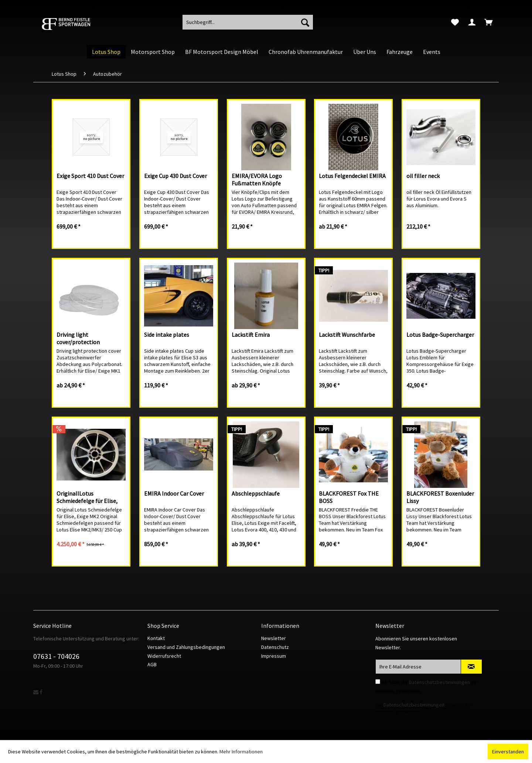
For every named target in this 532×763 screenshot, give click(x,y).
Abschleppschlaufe (256, 493)
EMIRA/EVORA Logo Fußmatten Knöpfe (257, 179)
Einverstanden (508, 752)
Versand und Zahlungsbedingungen (186, 647)
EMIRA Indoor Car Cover (174, 493)
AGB (152, 664)
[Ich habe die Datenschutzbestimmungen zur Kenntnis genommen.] (378, 682)
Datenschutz (275, 647)
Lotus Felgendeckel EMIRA (352, 176)
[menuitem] (455, 22)
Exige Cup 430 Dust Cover (175, 176)
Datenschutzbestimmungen (439, 682)
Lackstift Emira (251, 335)
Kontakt (156, 638)
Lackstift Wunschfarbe (347, 335)
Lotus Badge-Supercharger (440, 335)
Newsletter (274, 638)
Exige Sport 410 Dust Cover (90, 176)
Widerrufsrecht (164, 656)
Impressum (274, 656)
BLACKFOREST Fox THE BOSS (349, 497)
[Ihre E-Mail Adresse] (418, 667)
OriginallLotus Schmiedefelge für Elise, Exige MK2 (87, 497)
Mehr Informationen (241, 752)
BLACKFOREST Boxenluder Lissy (440, 497)
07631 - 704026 (56, 656)
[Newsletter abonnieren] (471, 667)
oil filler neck (423, 176)
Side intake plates (167, 335)
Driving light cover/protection (78, 338)
